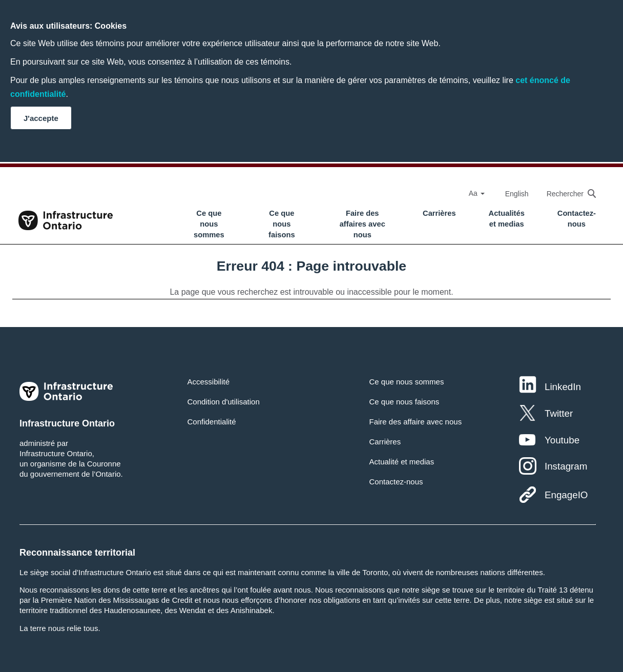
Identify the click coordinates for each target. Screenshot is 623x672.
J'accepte (41, 118)
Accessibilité (209, 382)
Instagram (566, 466)
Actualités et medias (507, 219)
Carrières (439, 213)
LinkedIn (563, 387)
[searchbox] (566, 194)
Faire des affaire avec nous (415, 422)
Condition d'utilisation (224, 402)
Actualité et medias (401, 462)
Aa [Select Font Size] (477, 193)
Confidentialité (212, 422)
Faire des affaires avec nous (362, 224)
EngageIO (566, 495)
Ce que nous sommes (209, 224)
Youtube (562, 440)
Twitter (559, 413)
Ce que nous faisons (282, 224)
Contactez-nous (577, 219)
